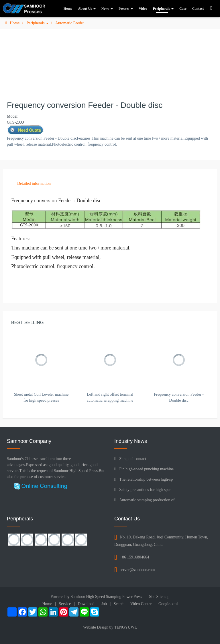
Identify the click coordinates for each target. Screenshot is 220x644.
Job (104, 604)
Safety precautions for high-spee (145, 490)
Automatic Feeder (70, 23)
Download (86, 604)
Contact (198, 9)
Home (68, 9)
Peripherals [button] (163, 9)
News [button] (107, 9)
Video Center (141, 604)
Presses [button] (126, 9)
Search (119, 604)
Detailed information (34, 184)
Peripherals (38, 23)
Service (65, 604)
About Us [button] (87, 9)
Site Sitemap (159, 597)
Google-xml (168, 604)
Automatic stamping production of (147, 500)
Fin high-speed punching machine (146, 469)
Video (143, 9)
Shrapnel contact (133, 459)
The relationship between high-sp (146, 479)
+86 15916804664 (134, 557)
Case (183, 9)
